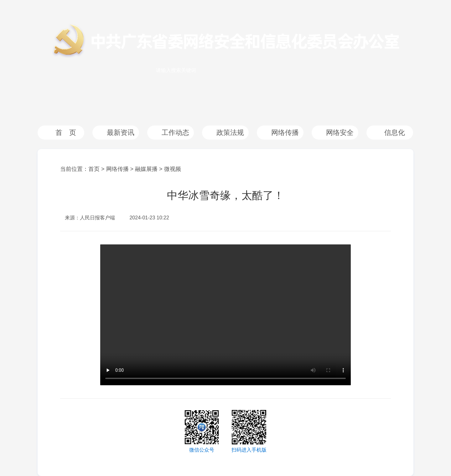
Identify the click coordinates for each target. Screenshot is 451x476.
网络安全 (340, 133)
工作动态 (175, 133)
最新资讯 (121, 133)
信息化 (395, 133)
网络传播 (285, 133)
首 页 (66, 133)
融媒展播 (146, 169)
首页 (94, 169)
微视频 (173, 169)
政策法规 (230, 133)
